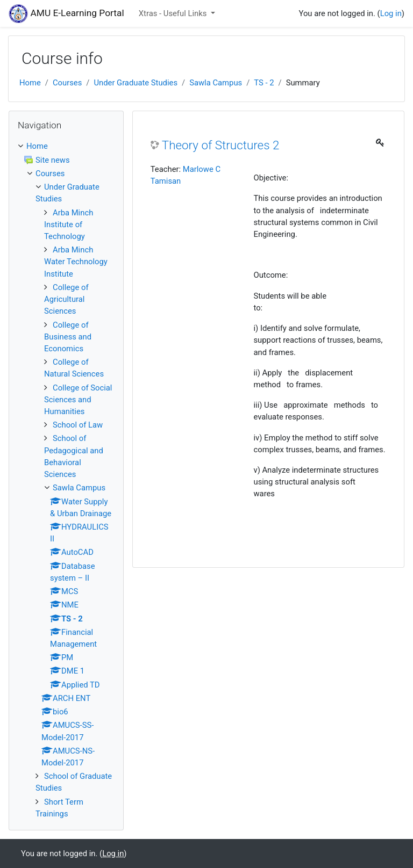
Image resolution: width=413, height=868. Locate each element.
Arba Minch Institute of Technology (69, 225)
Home (30, 83)
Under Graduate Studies (136, 83)
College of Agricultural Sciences (66, 299)
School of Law (78, 425)
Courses (67, 83)
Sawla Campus (216, 83)
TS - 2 (264, 83)
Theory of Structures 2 (221, 145)
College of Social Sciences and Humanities (78, 400)
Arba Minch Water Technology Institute (76, 262)
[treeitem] (66, 146)
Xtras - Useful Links (174, 13)
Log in (391, 13)
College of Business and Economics (68, 337)
